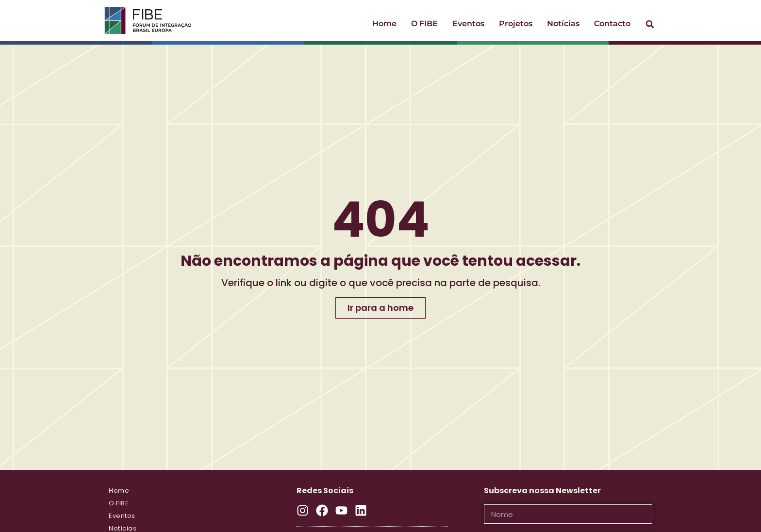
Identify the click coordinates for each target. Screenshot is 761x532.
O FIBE (424, 24)
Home (384, 24)
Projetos (516, 24)
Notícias (563, 24)
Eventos (468, 24)
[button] (650, 24)
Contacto (612, 24)
